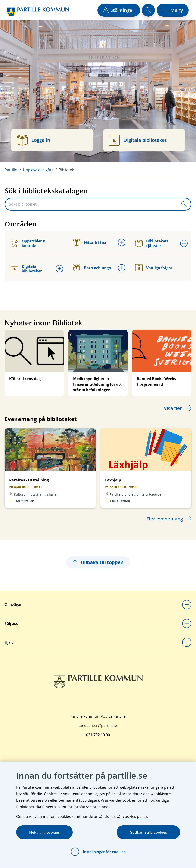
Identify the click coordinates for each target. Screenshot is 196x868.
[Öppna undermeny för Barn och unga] (122, 268)
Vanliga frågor (154, 268)
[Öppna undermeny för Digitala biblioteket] (59, 269)
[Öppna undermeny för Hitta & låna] (122, 242)
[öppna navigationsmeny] (173, 10)
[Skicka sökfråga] (184, 204)
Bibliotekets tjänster (152, 243)
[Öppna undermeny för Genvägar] (187, 605)
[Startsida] (38, 12)
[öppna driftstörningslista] (119, 10)
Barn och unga (92, 268)
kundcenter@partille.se (98, 726)
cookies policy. (135, 816)
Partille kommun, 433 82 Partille (98, 716)
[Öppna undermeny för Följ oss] (187, 623)
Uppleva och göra (38, 170)
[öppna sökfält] (148, 10)
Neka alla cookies (44, 832)
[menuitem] (14, 170)
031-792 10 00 (98, 735)
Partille (11, 170)
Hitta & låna (90, 242)
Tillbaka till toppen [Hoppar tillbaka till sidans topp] (98, 562)
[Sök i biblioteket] (92, 204)
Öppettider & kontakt (28, 243)
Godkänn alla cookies (148, 832)
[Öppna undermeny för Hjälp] (187, 642)
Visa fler (173, 408)
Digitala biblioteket (26, 269)
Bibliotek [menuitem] (66, 170)
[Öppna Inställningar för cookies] (98, 852)
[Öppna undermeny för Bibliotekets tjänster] (184, 243)
